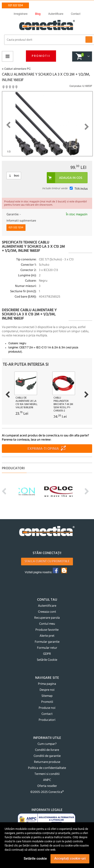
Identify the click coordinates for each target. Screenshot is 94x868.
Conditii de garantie (47, 756)
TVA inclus (81, 189)
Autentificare (47, 606)
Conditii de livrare (47, 750)
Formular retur (47, 648)
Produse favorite (47, 630)
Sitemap (47, 696)
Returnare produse (47, 762)
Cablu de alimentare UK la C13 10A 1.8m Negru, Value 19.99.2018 (26, 403)
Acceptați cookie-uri (70, 859)
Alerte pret (47, 636)
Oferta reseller (47, 786)
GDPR (47, 654)
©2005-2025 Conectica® (47, 792)
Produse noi (47, 708)
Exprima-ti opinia (43, 449)
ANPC (47, 780)
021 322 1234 (16, 5)
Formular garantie (47, 642)
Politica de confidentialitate (47, 768)
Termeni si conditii (47, 774)
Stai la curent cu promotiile (47, 562)
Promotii (41, 56)
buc (17, 175)
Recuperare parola (47, 618)
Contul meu (47, 624)
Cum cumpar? (47, 744)
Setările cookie (35, 859)
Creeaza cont (47, 612)
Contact (47, 714)
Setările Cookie (47, 660)
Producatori (47, 720)
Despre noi (47, 690)
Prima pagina (47, 684)
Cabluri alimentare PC (16, 69)
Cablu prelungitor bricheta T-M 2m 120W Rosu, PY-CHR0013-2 (63, 404)
